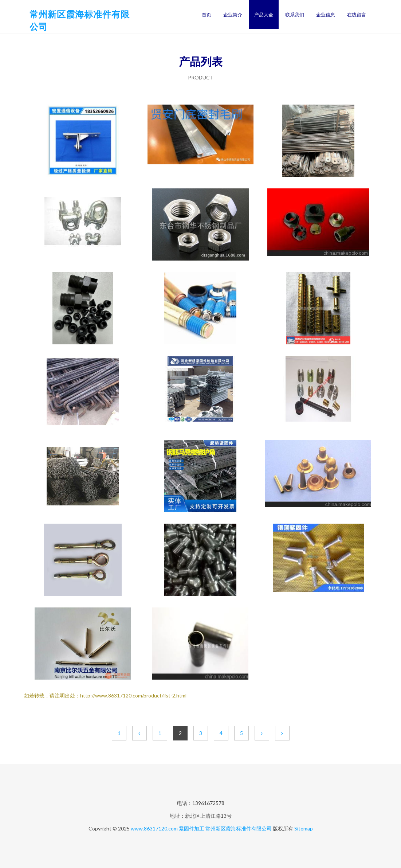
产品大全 (264, 15)
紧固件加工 (192, 828)
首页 (207, 15)
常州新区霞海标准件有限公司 (239, 828)
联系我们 (295, 15)
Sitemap (304, 828)
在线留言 (357, 15)
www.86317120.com (154, 828)
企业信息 (326, 15)
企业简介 (233, 15)
